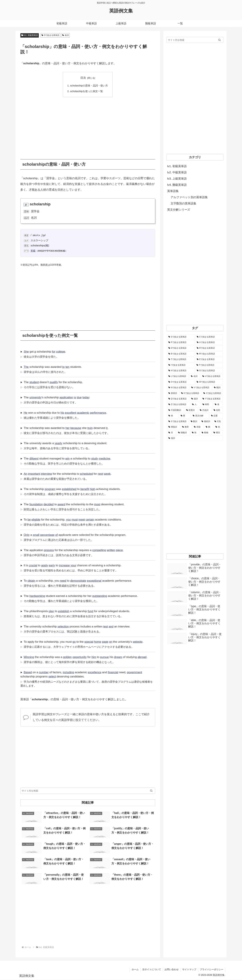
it (107, 428)
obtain (31, 581)
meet (82, 520)
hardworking (37, 596)
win (68, 459)
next (100, 474)
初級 (33, 251)
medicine (105, 459)
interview (46, 474)
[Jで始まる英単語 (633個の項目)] (212, 393)
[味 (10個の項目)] (195, 433)
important (34, 474)
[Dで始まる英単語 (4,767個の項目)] (181, 348)
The (26, 367)
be (29, 520)
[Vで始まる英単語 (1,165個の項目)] (201, 388)
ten (68, 367)
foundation (36, 504)
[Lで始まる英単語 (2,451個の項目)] (178, 376)
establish (64, 611)
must (75, 520)
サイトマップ (189, 969)
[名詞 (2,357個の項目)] (195, 376)
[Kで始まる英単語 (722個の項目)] (190, 393)
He (26, 413)
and (111, 627)
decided (49, 504)
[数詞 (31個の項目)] (194, 422)
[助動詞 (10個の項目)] (183, 433)
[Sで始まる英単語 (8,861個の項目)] (181, 337)
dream (118, 657)
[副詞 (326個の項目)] (195, 399)
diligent (34, 459)
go (74, 642)
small (36, 535)
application (66, 397)
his (62, 413)
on (111, 642)
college (61, 352)
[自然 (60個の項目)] (218, 410)
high (92, 489)
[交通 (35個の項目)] (216, 416)
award (61, 504)
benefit (85, 489)
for (54, 352)
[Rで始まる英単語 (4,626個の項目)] (209, 348)
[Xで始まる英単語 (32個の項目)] (178, 422)
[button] (151, 791)
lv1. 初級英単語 (30, 35)
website (138, 642)
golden (67, 657)
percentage (47, 535)
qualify (54, 382)
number (44, 672)
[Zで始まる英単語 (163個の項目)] (178, 405)
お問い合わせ (172, 969)
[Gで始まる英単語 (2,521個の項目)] (209, 371)
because (76, 428)
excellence (95, 672)
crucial (33, 565)
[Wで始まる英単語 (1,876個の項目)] (209, 382)
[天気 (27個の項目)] (218, 422)
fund (90, 611)
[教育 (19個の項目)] (186, 427)
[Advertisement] (88, 126)
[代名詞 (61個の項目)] (205, 410)
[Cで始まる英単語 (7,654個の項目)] (209, 337)
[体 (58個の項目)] (173, 416)
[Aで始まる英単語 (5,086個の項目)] (209, 342)
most (97, 504)
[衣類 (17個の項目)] (198, 427)
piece (119, 550)
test (105, 627)
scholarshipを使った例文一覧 (86, 91)
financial (113, 672)
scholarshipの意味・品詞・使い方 (89, 85)
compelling (99, 550)
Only (27, 535)
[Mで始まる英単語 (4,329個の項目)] (209, 354)
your (73, 565)
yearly (58, 443)
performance (98, 413)
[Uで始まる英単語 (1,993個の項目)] (212, 376)
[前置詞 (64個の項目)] (191, 410)
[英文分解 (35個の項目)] (200, 416)
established (69, 489)
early (52, 565)
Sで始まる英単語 (51, 35)
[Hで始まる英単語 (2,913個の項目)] (181, 371)
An (25, 474)
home (98, 642)
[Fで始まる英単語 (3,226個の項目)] (209, 365)
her (68, 428)
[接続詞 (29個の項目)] (206, 422)
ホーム (135, 969)
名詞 (65, 35)
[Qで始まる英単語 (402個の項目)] (178, 399)
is (75, 397)
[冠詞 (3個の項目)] (195, 438)
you (68, 520)
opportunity (79, 657)
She (26, 352)
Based (28, 672)
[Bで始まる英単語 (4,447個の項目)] (181, 354)
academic (83, 413)
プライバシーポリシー (212, 969)
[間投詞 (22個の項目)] (173, 427)
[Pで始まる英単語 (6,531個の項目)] (181, 342)
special (89, 642)
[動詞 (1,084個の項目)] (218, 388)
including (68, 672)
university (35, 397)
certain (90, 520)
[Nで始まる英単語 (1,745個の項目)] (178, 388)
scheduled (86, 474)
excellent (71, 413)
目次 (83, 78)
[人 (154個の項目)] (195, 405)
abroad (142, 657)
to (64, 367)
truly (90, 428)
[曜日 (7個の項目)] (217, 433)
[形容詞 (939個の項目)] (173, 393)
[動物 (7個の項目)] (206, 433)
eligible (36, 520)
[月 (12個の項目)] (171, 433)
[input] (88, 791)
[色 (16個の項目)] (218, 427)
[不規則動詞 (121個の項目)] (175, 410)
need (63, 581)
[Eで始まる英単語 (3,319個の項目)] (209, 359)
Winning (29, 657)
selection (63, 627)
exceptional (94, 581)
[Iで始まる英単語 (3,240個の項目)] (181, 365)
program (50, 489)
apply (45, 565)
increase (64, 565)
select (52, 677)
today (86, 397)
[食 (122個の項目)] (218, 405)
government (134, 672)
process (49, 550)
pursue (105, 657)
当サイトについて (152, 969)
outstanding (100, 596)
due (79, 397)
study (95, 459)
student (34, 382)
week (107, 474)
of (56, 535)
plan (51, 611)
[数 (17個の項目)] (209, 427)
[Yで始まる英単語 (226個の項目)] (212, 399)
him (94, 657)
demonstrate (78, 581)
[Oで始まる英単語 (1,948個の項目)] (181, 382)
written (111, 550)
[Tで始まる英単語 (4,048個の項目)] (181, 359)
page (105, 642)
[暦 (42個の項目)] (185, 416)
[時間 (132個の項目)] (207, 405)
